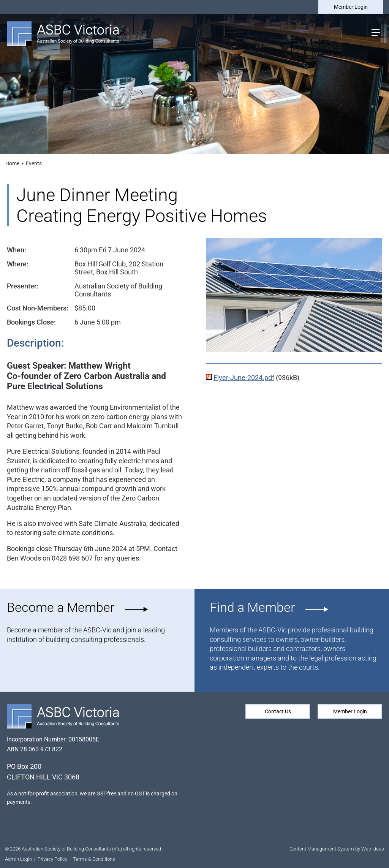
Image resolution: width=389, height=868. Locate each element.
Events (34, 163)
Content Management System (322, 849)
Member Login (351, 7)
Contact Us (278, 711)
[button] (375, 32)
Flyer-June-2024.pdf (244, 378)
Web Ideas (373, 849)
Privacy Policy (52, 859)
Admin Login (18, 859)
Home (12, 163)
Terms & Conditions (94, 859)
